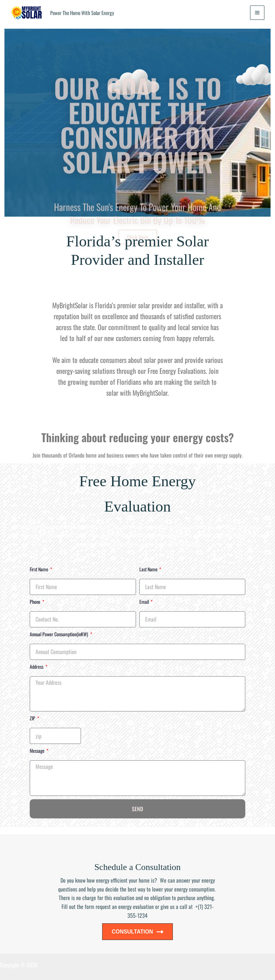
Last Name (149, 569)
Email (145, 602)
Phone (36, 602)
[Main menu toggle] (257, 13)
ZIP (33, 719)
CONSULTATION (138, 931)
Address (37, 667)
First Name (39, 569)
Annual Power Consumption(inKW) (59, 634)
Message (38, 751)
